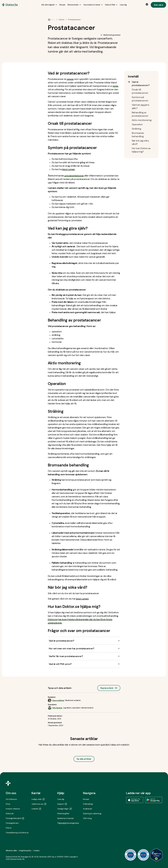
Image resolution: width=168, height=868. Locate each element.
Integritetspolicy (25, 851)
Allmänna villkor (11, 851)
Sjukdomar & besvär (65, 818)
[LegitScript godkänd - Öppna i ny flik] (156, 855)
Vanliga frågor (64, 809)
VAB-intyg (87, 818)
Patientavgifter (63, 814)
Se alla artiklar (84, 759)
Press (8, 804)
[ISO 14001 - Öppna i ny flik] (143, 855)
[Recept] (62, 5)
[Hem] (49, 20)
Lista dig (61, 799)
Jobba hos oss (39, 804)
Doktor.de (10, 814)
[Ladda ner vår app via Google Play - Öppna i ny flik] (154, 800)
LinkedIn (36, 809)
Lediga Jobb (38, 799)
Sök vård (158, 5)
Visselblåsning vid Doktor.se (17, 833)
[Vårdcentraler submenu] (74, 5)
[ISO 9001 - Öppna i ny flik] (131, 855)
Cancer (62, 20)
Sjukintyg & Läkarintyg (92, 814)
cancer (70, 79)
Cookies (36, 851)
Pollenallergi (88, 804)
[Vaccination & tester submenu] (93, 5)
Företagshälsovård (15, 818)
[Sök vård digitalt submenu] (49, 5)
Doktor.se (53, 619)
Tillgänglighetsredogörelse (68, 823)
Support (62, 804)
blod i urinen (68, 169)
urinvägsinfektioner (74, 176)
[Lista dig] (123, 5)
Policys (9, 828)
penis (115, 86)
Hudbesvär (88, 809)
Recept (86, 799)
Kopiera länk (109, 687)
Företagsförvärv (12, 823)
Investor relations (13, 809)
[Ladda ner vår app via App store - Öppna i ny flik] (135, 800)
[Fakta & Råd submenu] (111, 5)
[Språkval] (147, 4)
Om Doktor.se (11, 799)
